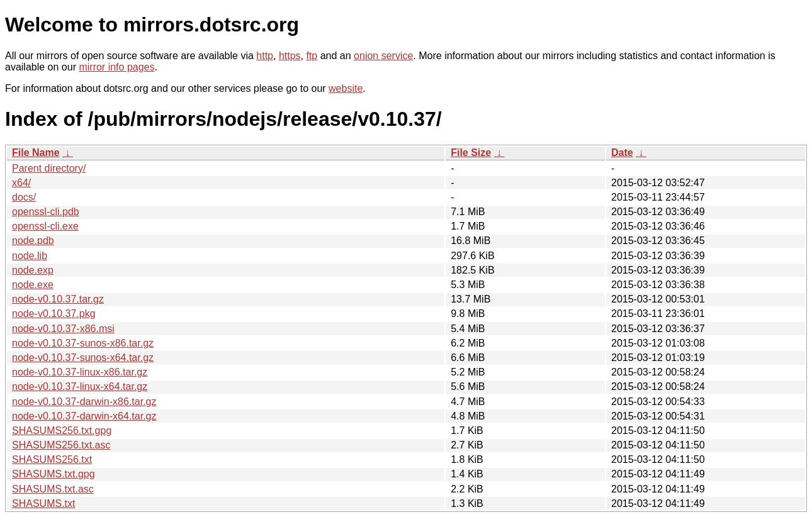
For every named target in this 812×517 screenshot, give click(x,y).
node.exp (33, 270)
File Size (471, 153)
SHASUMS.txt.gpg (54, 474)
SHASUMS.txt (43, 503)
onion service (383, 56)
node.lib (30, 256)
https (290, 56)
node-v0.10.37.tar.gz (58, 299)
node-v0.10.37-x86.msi (63, 329)
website (346, 88)
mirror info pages (116, 67)
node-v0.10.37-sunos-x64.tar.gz (83, 358)
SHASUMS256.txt (52, 459)
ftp (312, 56)
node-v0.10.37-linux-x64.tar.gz (80, 386)
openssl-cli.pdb (46, 212)
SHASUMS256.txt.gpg (62, 431)
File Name (36, 153)
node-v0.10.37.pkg (54, 314)
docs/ (24, 197)
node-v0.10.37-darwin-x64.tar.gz (84, 416)
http (265, 56)
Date (622, 153)
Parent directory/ (49, 168)
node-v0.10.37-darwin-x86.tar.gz (84, 402)
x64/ (21, 183)
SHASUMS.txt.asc (53, 489)
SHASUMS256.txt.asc (61, 445)
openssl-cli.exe (45, 226)
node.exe (33, 285)
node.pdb (33, 241)
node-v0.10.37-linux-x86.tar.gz (80, 372)
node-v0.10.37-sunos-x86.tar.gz (83, 343)
